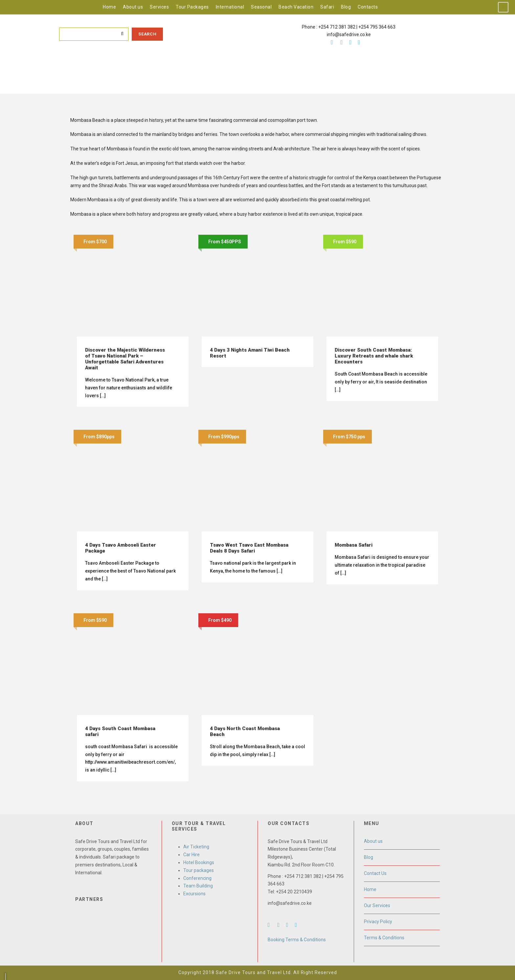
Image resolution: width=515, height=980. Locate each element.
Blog (346, 7)
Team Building (198, 886)
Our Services (377, 905)
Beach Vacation (296, 7)
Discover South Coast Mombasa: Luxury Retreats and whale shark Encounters (374, 356)
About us (133, 7)
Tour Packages (192, 7)
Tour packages (199, 870)
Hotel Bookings (199, 862)
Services (159, 7)
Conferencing (197, 878)
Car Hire (191, 855)
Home (109, 7)
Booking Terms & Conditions (297, 940)
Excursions (194, 894)
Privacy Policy (378, 922)
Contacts (368, 7)
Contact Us (375, 873)
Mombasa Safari (354, 545)
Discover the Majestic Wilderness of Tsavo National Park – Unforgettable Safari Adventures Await (125, 359)
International (230, 7)
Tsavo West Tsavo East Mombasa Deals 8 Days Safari (249, 548)
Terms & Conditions (384, 938)
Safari (327, 7)
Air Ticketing (196, 847)
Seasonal (261, 7)
